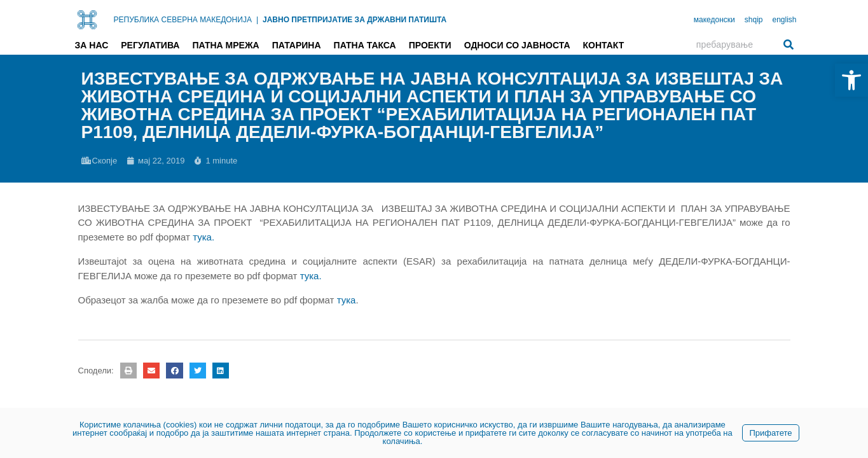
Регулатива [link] (150, 45)
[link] (851, 80)
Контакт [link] (604, 45)
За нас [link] (92, 45)
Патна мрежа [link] (225, 45)
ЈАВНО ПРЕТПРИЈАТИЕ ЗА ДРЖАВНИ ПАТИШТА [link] (355, 20)
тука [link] (347, 300)
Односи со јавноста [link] (517, 45)
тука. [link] (311, 276)
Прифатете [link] (770, 433)
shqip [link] (754, 20)
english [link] (784, 20)
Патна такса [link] (365, 45)
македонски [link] (714, 20)
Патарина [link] (297, 45)
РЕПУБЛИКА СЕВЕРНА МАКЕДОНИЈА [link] (183, 20)
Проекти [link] (430, 45)
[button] (128, 371)
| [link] (257, 20)
